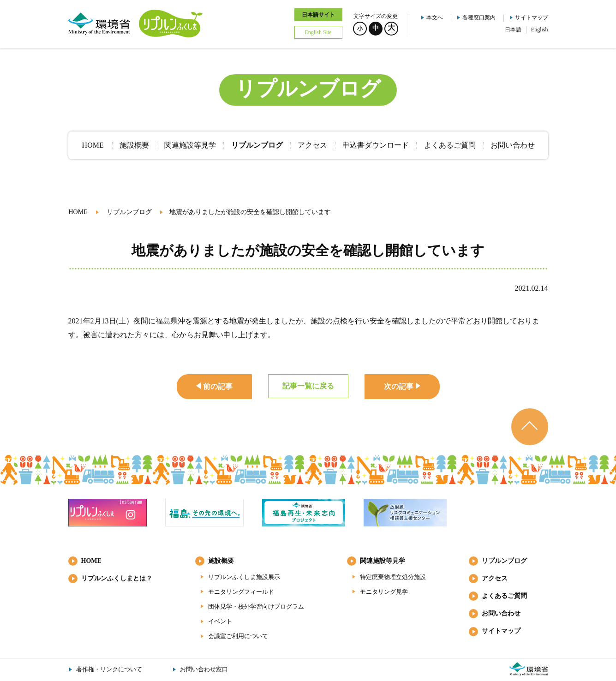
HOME (78, 212)
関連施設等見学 (383, 561)
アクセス (495, 578)
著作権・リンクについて (109, 669)
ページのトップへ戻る (530, 427)
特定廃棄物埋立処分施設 (393, 577)
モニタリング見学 (384, 592)
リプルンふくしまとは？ (117, 578)
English (540, 30)
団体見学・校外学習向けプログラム (256, 606)
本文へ (435, 18)
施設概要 (221, 561)
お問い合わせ (501, 613)
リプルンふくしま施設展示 (244, 577)
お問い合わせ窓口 (204, 669)
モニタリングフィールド (241, 592)
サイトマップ (532, 18)
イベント (220, 621)
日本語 (513, 30)
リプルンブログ (129, 212)
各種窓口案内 (479, 18)
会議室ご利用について (238, 636)
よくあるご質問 (504, 596)
